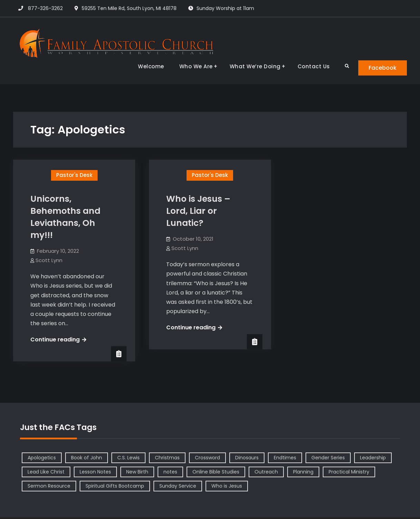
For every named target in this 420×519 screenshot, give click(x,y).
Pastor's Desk (74, 175)
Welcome (151, 66)
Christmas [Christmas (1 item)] (167, 458)
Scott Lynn (49, 260)
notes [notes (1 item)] (170, 472)
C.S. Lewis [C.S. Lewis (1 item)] (128, 458)
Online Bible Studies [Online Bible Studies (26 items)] (216, 472)
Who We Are (196, 66)
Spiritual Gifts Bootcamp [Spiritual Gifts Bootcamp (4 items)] (115, 486)
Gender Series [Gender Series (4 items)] (328, 458)
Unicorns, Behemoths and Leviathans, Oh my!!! (65, 217)
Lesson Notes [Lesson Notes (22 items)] (95, 472)
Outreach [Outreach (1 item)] (266, 472)
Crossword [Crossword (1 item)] (207, 458)
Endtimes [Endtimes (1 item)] (285, 458)
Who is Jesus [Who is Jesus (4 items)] (227, 486)
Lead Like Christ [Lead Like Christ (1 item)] (46, 472)
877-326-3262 (45, 8)
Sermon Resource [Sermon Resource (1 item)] (49, 486)
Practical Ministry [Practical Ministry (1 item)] (349, 472)
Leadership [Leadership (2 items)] (373, 458)
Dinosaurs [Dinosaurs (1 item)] (247, 458)
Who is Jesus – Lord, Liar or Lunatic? (198, 211)
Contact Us (314, 66)
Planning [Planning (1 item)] (303, 472)
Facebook (383, 68)
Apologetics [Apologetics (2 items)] (42, 458)
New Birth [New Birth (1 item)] (137, 472)
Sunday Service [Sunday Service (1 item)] (178, 486)
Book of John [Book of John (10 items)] (87, 458)
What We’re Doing (255, 66)
